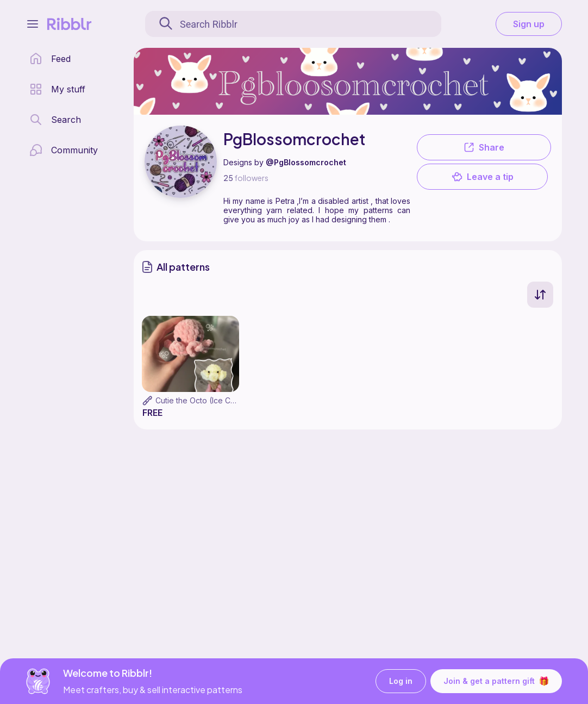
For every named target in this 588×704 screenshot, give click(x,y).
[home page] (50, 59)
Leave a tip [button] (483, 177)
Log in (401, 681)
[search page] (55, 120)
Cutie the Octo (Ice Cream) (204, 400)
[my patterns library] (57, 89)
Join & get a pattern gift (496, 681)
